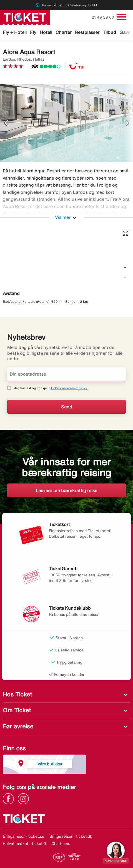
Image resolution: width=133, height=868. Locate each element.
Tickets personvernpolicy (69, 388)
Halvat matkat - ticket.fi (24, 844)
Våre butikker (50, 764)
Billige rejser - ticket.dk (71, 836)
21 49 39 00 (103, 17)
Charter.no (61, 844)
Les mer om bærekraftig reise (66, 490)
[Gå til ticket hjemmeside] (25, 17)
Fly (33, 32)
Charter (64, 32)
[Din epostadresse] (66, 374)
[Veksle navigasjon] (121, 17)
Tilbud (109, 32)
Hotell (46, 32)
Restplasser (87, 32)
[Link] (10, 798)
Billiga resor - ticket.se (23, 836)
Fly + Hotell (15, 32)
